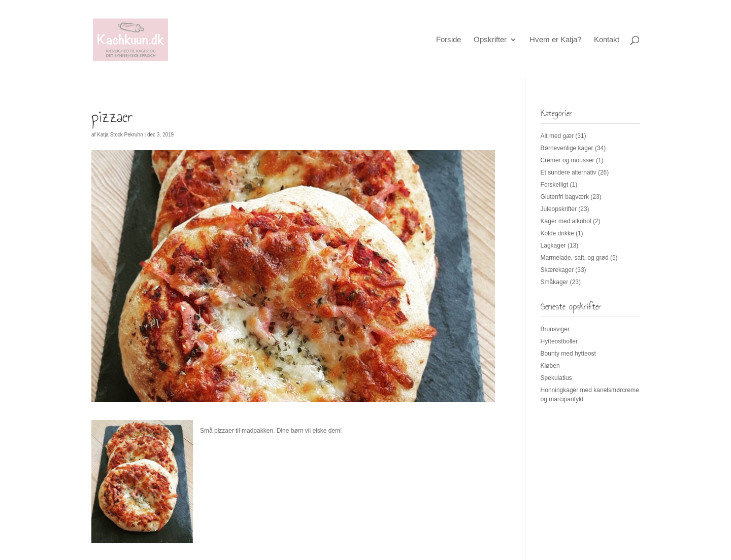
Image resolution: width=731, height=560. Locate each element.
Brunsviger (555, 329)
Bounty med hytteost (568, 354)
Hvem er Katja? (555, 40)
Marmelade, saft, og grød (575, 258)
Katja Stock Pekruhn (120, 135)
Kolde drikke (557, 233)
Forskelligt (555, 185)
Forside (448, 40)
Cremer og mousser (568, 160)
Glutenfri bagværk (565, 197)
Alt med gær (557, 136)
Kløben (550, 366)
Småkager (555, 282)
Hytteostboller (559, 341)
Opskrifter (490, 40)
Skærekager (557, 270)
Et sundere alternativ (569, 172)
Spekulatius (556, 378)
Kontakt (607, 40)
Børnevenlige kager (567, 148)
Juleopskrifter (559, 209)
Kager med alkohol (566, 221)
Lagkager (553, 246)
